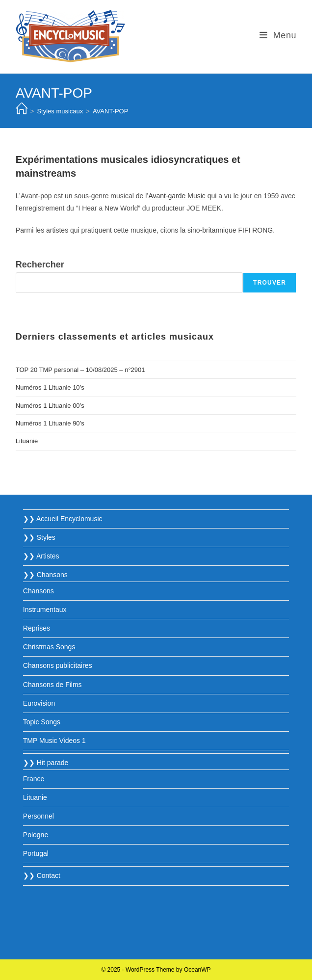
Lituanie (27, 441)
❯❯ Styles (39, 537)
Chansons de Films (52, 685)
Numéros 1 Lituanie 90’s (50, 423)
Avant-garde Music (177, 196)
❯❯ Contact (42, 875)
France (34, 779)
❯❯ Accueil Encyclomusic (63, 519)
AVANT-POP (110, 111)
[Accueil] (22, 111)
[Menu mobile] (278, 35)
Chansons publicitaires (58, 665)
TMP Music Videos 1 (54, 741)
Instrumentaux (45, 609)
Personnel (39, 816)
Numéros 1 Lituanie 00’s (50, 406)
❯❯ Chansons (45, 575)
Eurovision (39, 703)
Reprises (37, 628)
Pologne (36, 835)
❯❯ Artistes (41, 556)
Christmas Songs (49, 647)
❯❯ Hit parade (46, 763)
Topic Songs (42, 722)
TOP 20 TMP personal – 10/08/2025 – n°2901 (80, 370)
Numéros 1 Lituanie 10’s (50, 387)
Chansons (39, 591)
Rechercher (40, 265)
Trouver (270, 283)
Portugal (36, 853)
